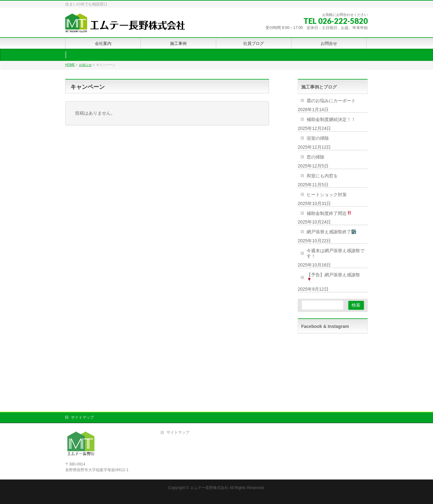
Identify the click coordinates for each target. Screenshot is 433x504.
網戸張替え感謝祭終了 (331, 232)
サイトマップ (82, 417)
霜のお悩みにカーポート (331, 101)
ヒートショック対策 (327, 195)
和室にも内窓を (322, 176)
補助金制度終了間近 (329, 213)
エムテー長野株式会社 (209, 488)
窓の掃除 (316, 157)
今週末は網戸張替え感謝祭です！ (336, 253)
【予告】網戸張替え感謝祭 (333, 277)
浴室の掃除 (318, 138)
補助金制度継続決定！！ (331, 119)
